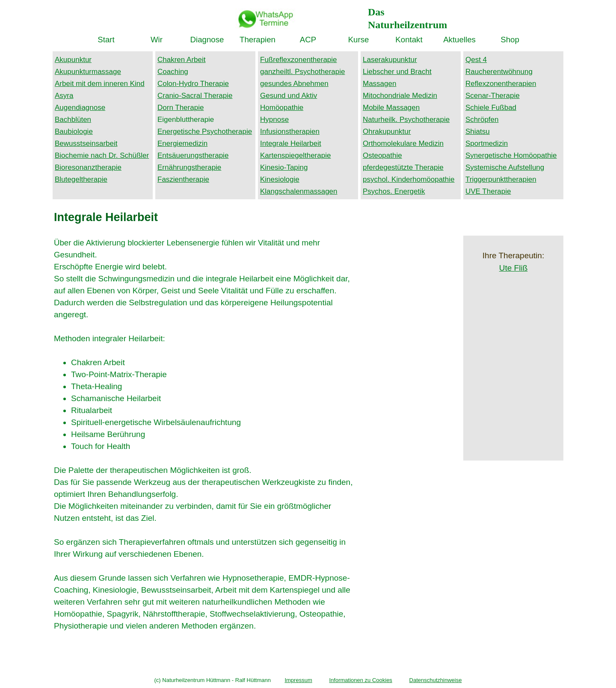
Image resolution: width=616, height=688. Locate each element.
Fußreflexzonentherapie (299, 60)
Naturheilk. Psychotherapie (406, 120)
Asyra (64, 96)
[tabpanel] (421, 17)
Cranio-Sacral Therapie (195, 96)
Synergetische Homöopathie (511, 155)
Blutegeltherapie (81, 179)
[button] (265, 13)
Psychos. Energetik (394, 191)
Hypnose (274, 120)
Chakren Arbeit (181, 60)
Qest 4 (476, 60)
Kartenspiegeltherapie (295, 155)
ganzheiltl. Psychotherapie (302, 72)
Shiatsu (478, 131)
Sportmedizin (487, 143)
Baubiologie (74, 131)
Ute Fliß (514, 268)
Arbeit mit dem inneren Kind (100, 84)
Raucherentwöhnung (499, 72)
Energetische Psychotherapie (205, 131)
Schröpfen (482, 120)
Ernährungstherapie (189, 167)
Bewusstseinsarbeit (86, 143)
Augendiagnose (80, 108)
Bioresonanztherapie (88, 167)
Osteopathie (382, 155)
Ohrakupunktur (387, 131)
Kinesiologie (280, 179)
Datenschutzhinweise (436, 680)
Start (106, 40)
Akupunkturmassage (88, 72)
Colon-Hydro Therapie (193, 84)
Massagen (379, 84)
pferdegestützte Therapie (403, 167)
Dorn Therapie (181, 108)
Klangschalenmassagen (299, 191)
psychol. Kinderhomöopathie (409, 179)
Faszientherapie (183, 179)
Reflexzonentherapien (501, 84)
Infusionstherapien (290, 131)
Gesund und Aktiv (289, 96)
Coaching (173, 72)
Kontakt (409, 40)
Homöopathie (282, 108)
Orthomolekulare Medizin (403, 143)
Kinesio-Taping (284, 167)
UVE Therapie (488, 191)
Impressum (298, 680)
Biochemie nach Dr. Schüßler (102, 155)
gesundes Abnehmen (294, 84)
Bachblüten (73, 120)
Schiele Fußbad (491, 108)
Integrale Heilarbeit (291, 143)
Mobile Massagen (391, 108)
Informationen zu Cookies (360, 680)
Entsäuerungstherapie (193, 155)
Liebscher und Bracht (397, 72)
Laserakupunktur (390, 60)
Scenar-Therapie (493, 96)
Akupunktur (73, 60)
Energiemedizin (182, 143)
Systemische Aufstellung (505, 167)
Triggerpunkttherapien (501, 179)
